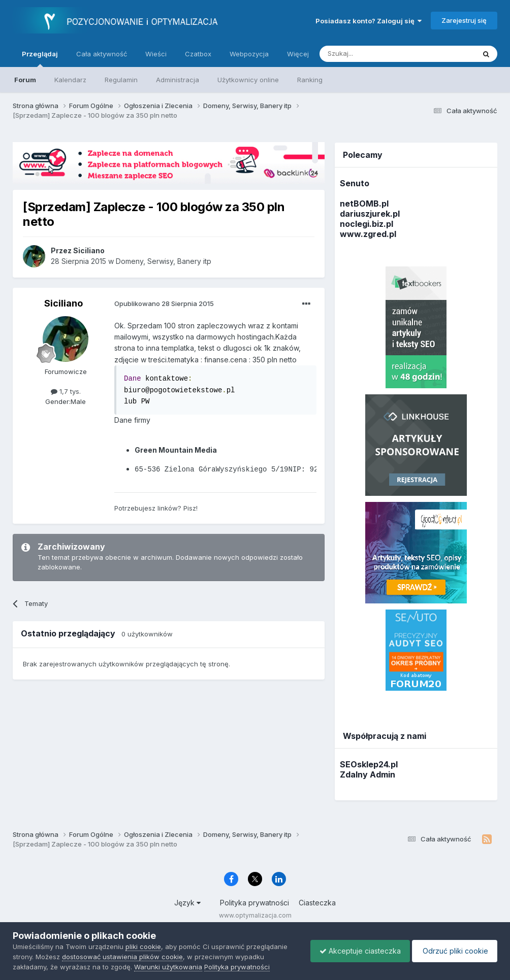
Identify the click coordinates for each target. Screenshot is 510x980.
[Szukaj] (372, 54)
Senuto (355, 183)
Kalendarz (70, 80)
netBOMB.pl (364, 204)
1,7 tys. (66, 391)
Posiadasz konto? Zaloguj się (369, 21)
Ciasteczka (317, 903)
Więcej (298, 54)
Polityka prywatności (254, 903)
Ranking (310, 80)
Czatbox (198, 54)
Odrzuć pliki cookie (453, 951)
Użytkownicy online (248, 80)
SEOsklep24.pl (369, 764)
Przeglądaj (40, 58)
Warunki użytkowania (168, 967)
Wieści (156, 54)
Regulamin (121, 80)
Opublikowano (164, 303)
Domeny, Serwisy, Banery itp (164, 261)
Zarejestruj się (464, 20)
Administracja (178, 80)
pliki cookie (143, 947)
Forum (25, 80)
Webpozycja (249, 54)
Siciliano (63, 303)
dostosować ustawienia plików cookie (122, 957)
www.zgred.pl (368, 234)
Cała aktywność (102, 54)
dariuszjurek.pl (370, 214)
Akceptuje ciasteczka (355, 951)
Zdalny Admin (368, 774)
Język (187, 903)
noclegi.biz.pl (366, 224)
